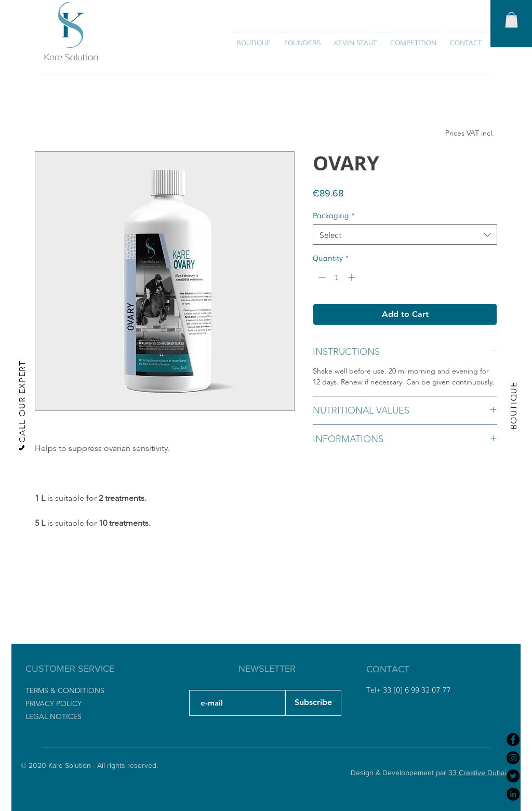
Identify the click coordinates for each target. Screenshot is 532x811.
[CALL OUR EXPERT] (21, 405)
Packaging (334, 215)
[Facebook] (513, 740)
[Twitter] (513, 776)
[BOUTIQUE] (513, 406)
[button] (511, 20)
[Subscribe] (313, 703)
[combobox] (405, 235)
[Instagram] (513, 758)
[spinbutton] (337, 277)
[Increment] (353, 277)
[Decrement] (321, 277)
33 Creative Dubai (477, 773)
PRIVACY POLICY (54, 703)
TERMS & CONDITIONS (65, 690)
